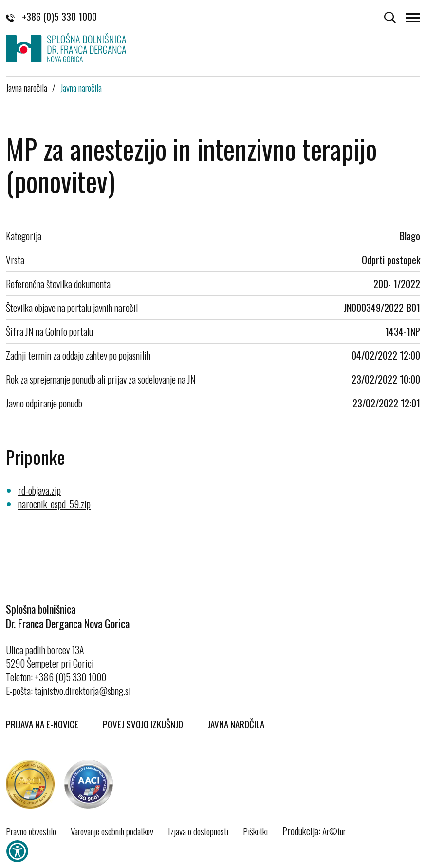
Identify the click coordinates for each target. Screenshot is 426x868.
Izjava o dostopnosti (198, 831)
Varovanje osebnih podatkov (112, 831)
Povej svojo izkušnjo (143, 724)
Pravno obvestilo (31, 831)
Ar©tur (334, 831)
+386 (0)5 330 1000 (51, 17)
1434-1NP (403, 331)
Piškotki (255, 831)
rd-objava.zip (39, 490)
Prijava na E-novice (42, 724)
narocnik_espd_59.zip (54, 504)
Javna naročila (27, 87)
